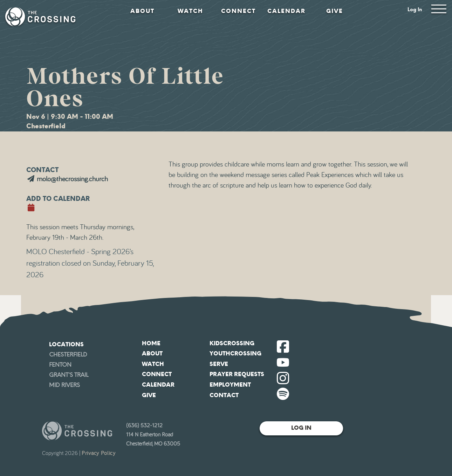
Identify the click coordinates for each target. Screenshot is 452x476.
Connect (238, 11)
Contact (224, 395)
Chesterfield (68, 355)
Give (335, 11)
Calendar (286, 11)
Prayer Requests (237, 374)
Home (151, 343)
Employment (230, 385)
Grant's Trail (69, 375)
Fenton (60, 365)
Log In (415, 10)
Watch (190, 11)
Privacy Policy (99, 453)
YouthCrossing (235, 353)
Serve (219, 364)
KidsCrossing (232, 343)
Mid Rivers (64, 385)
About (142, 11)
